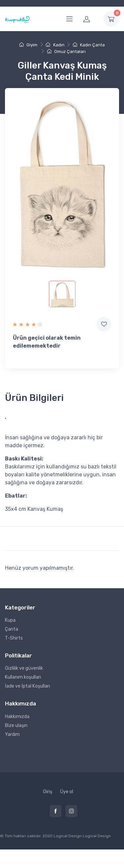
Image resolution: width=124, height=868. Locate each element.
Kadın (55, 45)
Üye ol (67, 792)
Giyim (28, 45)
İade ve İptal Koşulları (27, 686)
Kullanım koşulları (23, 677)
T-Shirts (14, 638)
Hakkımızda (17, 717)
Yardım (12, 734)
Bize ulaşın (16, 725)
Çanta (12, 629)
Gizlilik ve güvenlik (24, 668)
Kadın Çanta (89, 45)
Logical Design (97, 836)
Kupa (10, 620)
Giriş (48, 792)
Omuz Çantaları (66, 51)
